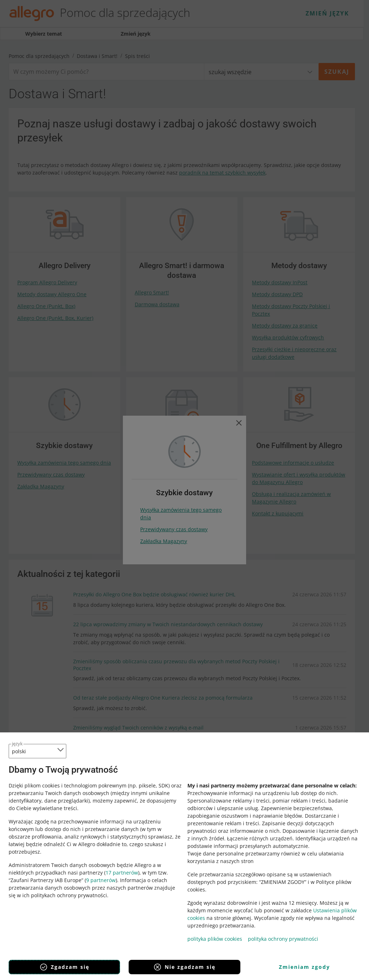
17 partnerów (122, 873)
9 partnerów (101, 880)
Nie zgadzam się (184, 967)
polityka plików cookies (215, 939)
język (17, 744)
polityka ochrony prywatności (283, 939)
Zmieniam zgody (304, 967)
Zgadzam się (64, 967)
